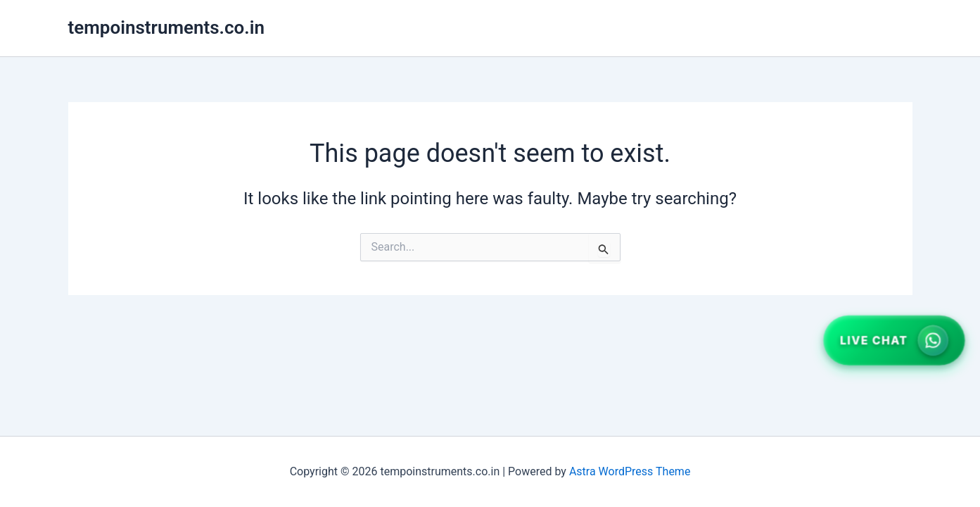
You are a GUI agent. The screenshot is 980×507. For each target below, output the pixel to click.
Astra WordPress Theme (630, 471)
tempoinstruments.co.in (166, 27)
